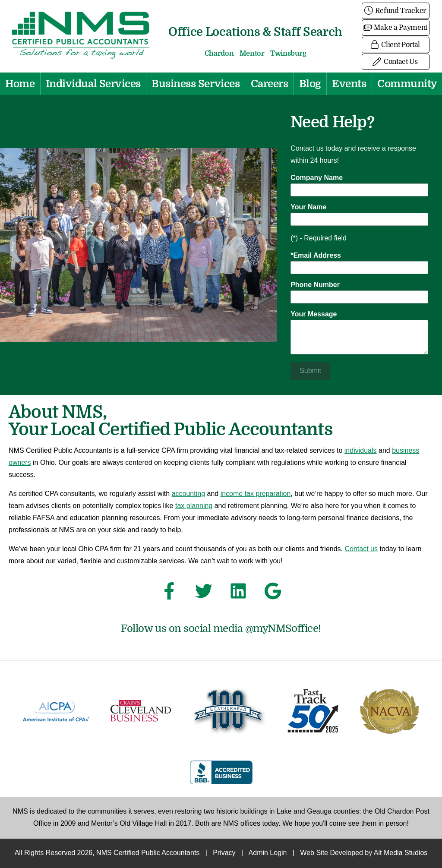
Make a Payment (396, 28)
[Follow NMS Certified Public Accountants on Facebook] (169, 593)
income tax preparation (256, 494)
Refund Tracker (396, 11)
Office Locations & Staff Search (255, 32)
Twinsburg (288, 54)
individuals (361, 451)
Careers (270, 84)
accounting (188, 494)
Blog (310, 84)
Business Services (196, 84)
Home (20, 84)
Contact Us (395, 62)
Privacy (224, 853)
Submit (310, 371)
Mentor (252, 54)
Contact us (361, 549)
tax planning (194, 506)
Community (407, 84)
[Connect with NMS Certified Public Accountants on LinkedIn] (238, 593)
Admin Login (268, 853)
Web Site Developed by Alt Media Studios (364, 853)
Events (349, 84)
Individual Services (93, 84)
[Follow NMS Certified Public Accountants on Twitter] (204, 593)
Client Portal (396, 45)
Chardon (219, 54)
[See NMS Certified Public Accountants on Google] (273, 593)
